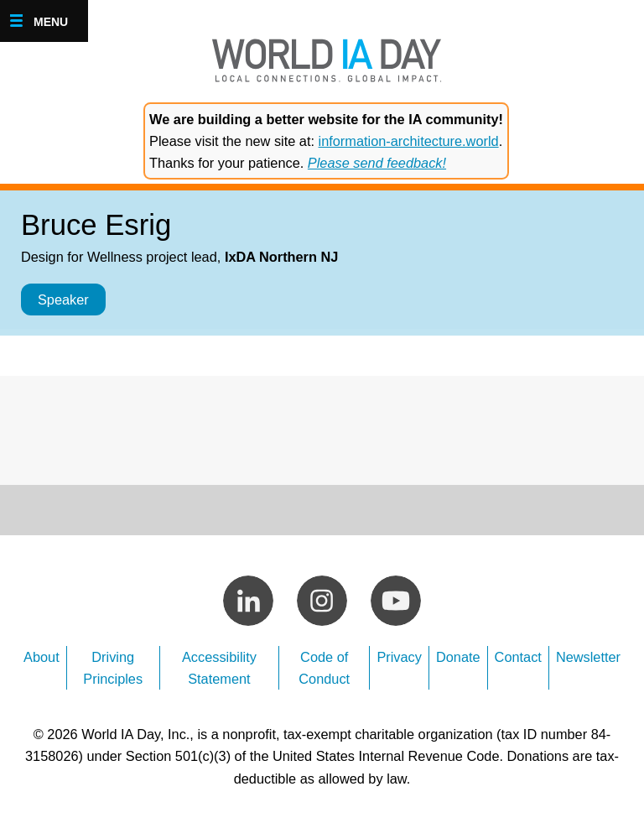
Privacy (399, 657)
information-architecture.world (409, 141)
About (42, 657)
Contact (518, 657)
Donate (458, 657)
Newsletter (588, 657)
